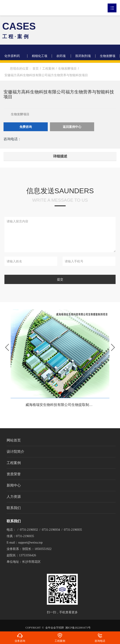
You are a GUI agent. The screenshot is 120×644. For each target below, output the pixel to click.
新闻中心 (14, 485)
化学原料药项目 (12, 58)
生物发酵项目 (108, 58)
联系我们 (14, 508)
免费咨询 (26, 127)
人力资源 (14, 497)
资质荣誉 (14, 474)
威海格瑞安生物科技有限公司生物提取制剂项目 (63, 405)
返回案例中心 (72, 127)
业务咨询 (20, 635)
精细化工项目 (40, 58)
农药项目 (61, 58)
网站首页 (14, 440)
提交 (60, 279)
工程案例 (14, 463)
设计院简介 (15, 452)
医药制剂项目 (83, 58)
